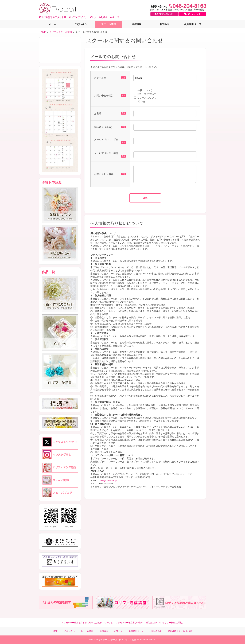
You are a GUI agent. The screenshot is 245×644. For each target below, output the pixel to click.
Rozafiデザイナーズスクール (104, 640)
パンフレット (192, 14)
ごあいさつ (80, 24)
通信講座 (137, 24)
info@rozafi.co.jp (108, 483)
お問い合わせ (164, 14)
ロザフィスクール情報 (61, 32)
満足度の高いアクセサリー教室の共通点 (165, 623)
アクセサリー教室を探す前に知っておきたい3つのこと (87, 623)
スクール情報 (108, 24)
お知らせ (165, 24)
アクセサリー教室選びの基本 (129, 623)
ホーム (53, 24)
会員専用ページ (192, 24)
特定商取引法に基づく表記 (181, 631)
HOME (42, 32)
